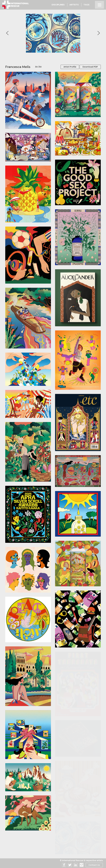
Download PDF (90, 67)
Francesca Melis (18, 67)
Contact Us (94, 865)
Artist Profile (70, 67)
